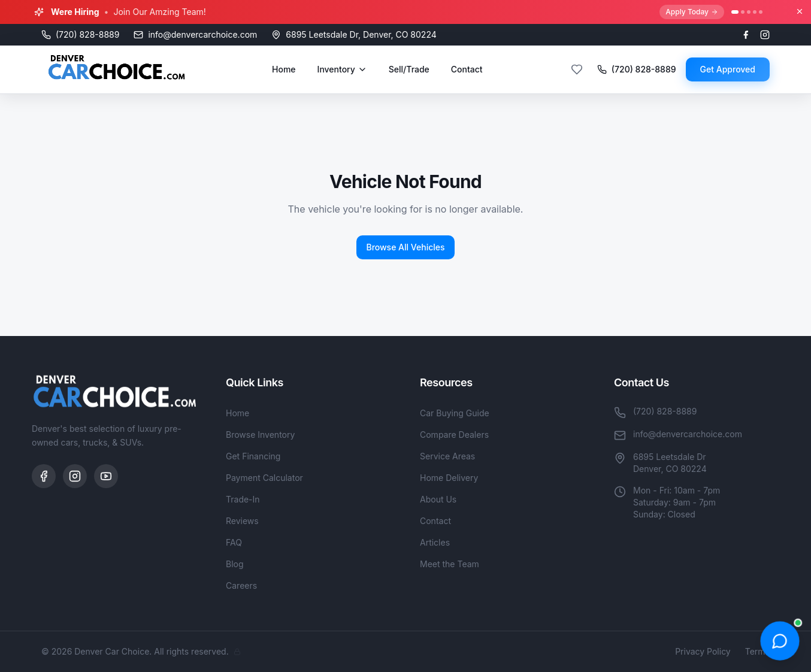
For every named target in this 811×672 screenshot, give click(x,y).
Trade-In (243, 499)
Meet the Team (450, 564)
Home (284, 69)
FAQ (234, 542)
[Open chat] (780, 641)
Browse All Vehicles (405, 247)
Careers (241, 585)
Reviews (242, 521)
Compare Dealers (454, 435)
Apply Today (692, 12)
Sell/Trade (409, 69)
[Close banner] (800, 11)
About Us (438, 499)
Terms (757, 651)
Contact (467, 69)
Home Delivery (449, 478)
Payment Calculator (264, 478)
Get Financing (253, 456)
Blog (235, 564)
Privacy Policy (703, 651)
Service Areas (447, 456)
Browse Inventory (260, 435)
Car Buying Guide (455, 413)
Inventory (342, 69)
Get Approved (728, 69)
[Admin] (237, 652)
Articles (435, 542)
